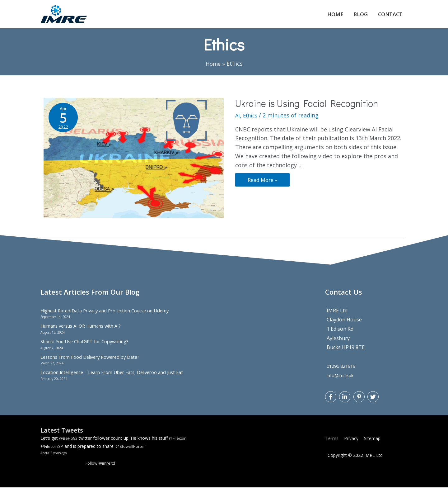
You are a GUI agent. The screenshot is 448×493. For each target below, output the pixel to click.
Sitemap (374, 444)
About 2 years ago (56, 458)
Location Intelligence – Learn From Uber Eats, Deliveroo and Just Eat (120, 378)
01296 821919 (343, 371)
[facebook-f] (331, 402)
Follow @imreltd (102, 469)
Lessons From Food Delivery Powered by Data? (95, 362)
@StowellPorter (133, 451)
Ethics (251, 121)
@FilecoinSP (53, 451)
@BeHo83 (69, 443)
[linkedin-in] (345, 402)
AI (238, 121)
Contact (388, 17)
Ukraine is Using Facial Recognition (307, 109)
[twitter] (374, 402)
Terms (334, 444)
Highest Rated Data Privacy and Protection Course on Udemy (111, 316)
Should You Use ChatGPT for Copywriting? (90, 347)
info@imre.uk (342, 381)
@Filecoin (181, 443)
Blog (355, 17)
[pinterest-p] (360, 402)
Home (328, 17)
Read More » (264, 184)
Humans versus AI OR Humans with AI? (86, 331)
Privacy (353, 444)
